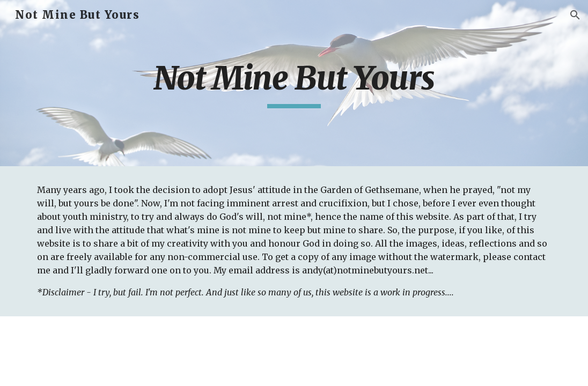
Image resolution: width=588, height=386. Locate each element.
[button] (575, 15)
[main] (294, 83)
